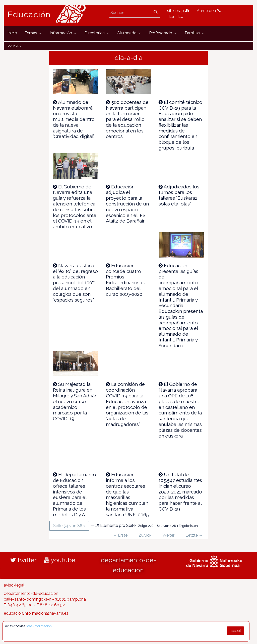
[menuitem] (12, 33)
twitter (23, 560)
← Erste (120, 535)
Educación (29, 15)
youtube (60, 560)
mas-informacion (39, 626)
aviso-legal (14, 585)
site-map (178, 11)
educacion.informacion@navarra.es (36, 613)
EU (181, 16)
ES (172, 16)
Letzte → (194, 535)
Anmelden (209, 11)
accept (235, 631)
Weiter (168, 535)
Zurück (145, 535)
